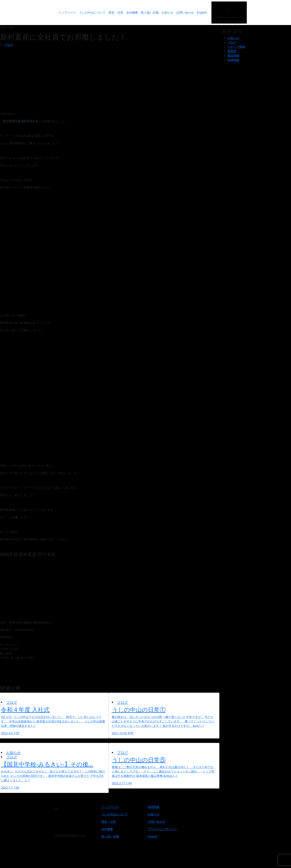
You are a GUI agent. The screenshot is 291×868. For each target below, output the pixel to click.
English (202, 13)
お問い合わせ (185, 13)
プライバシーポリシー (229, 17)
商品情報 (233, 56)
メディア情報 (236, 47)
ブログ (9, 45)
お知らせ (167, 13)
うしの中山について (92, 13)
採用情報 (233, 60)
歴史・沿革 (116, 13)
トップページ (67, 13)
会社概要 (132, 13)
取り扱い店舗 (150, 13)
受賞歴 (232, 51)
